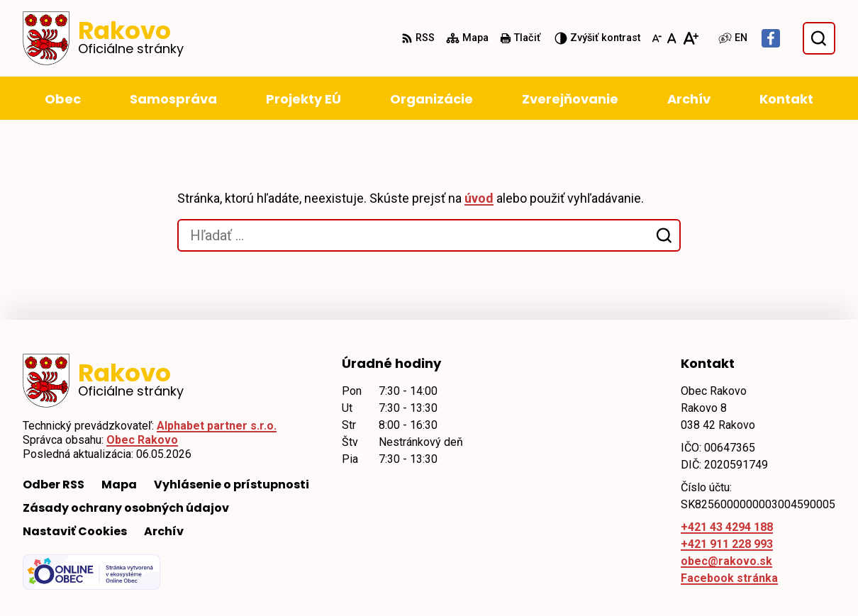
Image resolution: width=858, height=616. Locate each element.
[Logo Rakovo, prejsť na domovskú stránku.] (103, 38)
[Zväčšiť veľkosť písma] (690, 38)
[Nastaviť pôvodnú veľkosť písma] (672, 38)
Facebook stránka (729, 578)
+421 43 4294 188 (727, 527)
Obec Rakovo (142, 440)
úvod (479, 198)
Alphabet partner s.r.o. (217, 426)
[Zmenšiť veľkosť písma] (657, 38)
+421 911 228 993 (727, 544)
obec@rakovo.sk (726, 561)
